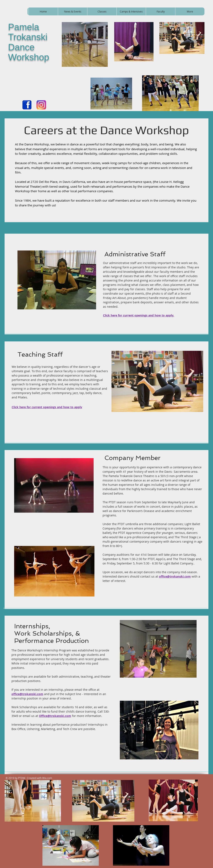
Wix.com (47, 778)
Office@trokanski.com (55, 716)
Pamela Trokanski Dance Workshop (29, 42)
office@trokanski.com (175, 576)
